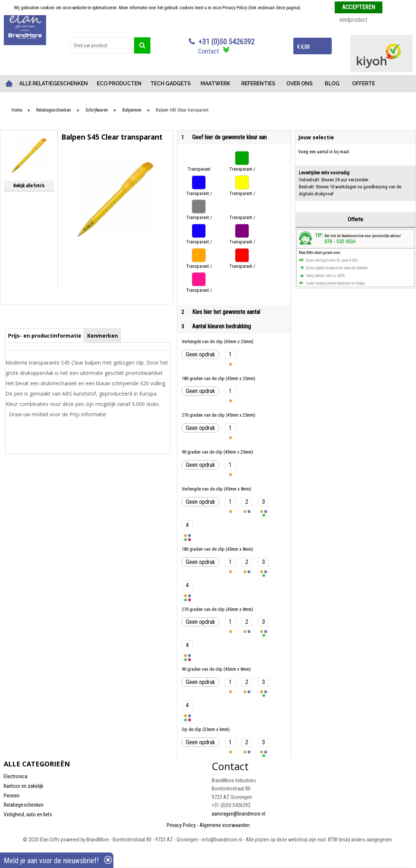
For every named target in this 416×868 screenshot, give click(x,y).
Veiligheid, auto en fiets (28, 814)
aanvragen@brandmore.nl (238, 814)
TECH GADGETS (171, 83)
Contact (209, 51)
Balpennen (132, 110)
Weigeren (394, 8)
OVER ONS (299, 83)
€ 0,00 (303, 47)
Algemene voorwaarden (225, 825)
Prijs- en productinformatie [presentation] (45, 336)
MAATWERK (215, 83)
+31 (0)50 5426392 (226, 42)
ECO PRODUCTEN (119, 83)
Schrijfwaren (97, 110)
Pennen (12, 796)
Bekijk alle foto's (29, 186)
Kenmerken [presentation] (103, 336)
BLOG (332, 83)
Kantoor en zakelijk (23, 786)
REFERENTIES (258, 83)
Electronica (16, 776)
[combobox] (102, 45)
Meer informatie (317, 8)
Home (9, 84)
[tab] (45, 335)
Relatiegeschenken (54, 110)
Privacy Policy (181, 825)
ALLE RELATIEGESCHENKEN (54, 83)
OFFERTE (364, 83)
